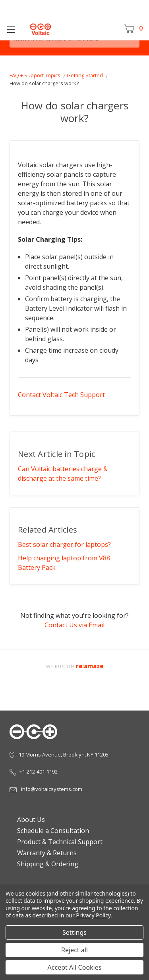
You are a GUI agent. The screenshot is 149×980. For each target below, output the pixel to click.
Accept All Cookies (75, 967)
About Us (28, 820)
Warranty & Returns (44, 853)
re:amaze (90, 666)
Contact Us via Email (74, 625)
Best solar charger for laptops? (64, 544)
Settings (74, 932)
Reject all (74, 950)
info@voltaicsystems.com (46, 789)
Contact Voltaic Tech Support (61, 395)
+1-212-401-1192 (34, 772)
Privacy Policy (93, 915)
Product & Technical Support (57, 842)
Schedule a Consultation (50, 831)
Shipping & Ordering (45, 864)
